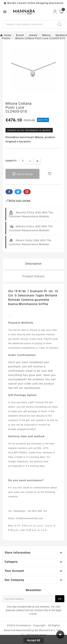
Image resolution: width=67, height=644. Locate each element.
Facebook (9, 192)
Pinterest (27, 192)
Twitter (18, 192)
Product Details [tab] (33, 276)
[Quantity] (23, 161)
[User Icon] (55, 12)
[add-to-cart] (22, 174)
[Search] (29, 24)
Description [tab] (33, 264)
